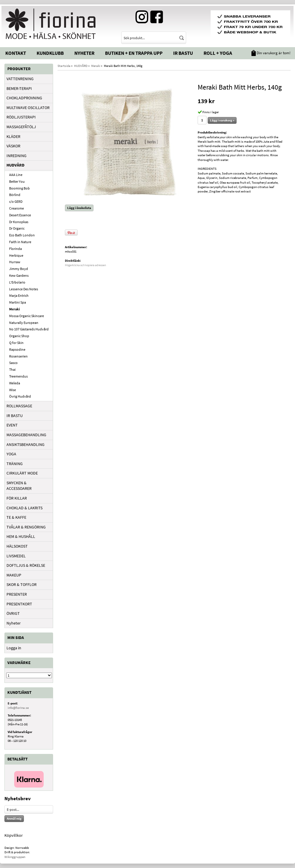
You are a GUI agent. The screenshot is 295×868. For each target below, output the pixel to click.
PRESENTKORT (19, 604)
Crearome (17, 208)
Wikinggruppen (15, 857)
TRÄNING (15, 464)
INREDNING (17, 156)
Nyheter (84, 53)
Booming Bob (19, 188)
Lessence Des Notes (24, 289)
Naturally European (24, 323)
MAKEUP (14, 575)
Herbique (16, 255)
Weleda (15, 383)
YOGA (11, 454)
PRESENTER (17, 594)
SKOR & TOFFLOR (22, 584)
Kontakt (16, 53)
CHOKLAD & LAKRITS (24, 508)
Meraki (14, 309)
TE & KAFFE (16, 517)
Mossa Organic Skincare (27, 316)
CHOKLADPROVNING (24, 98)
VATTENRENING (20, 79)
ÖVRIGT (13, 613)
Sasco (13, 363)
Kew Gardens (19, 275)
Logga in (14, 648)
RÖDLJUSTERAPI (21, 117)
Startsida (64, 66)
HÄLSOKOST (17, 546)
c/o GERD (16, 201)
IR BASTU (15, 416)
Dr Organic (17, 228)
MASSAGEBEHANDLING (26, 435)
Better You (17, 181)
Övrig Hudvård (20, 396)
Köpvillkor (14, 835)
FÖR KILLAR (17, 498)
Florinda (15, 249)
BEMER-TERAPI (19, 88)
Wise (13, 390)
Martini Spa (18, 302)
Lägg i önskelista (79, 208)
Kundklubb (50, 53)
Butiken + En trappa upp (134, 53)
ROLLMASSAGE (19, 406)
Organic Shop (19, 336)
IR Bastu (183, 53)
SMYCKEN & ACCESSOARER (19, 486)
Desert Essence (20, 215)
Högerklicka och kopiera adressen (85, 265)
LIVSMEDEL (16, 556)
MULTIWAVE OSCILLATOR (28, 108)
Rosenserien (18, 356)
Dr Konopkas (19, 222)
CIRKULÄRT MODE (22, 473)
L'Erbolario (17, 282)
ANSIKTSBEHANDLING (26, 444)
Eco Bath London (22, 235)
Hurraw (15, 262)
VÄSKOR (13, 146)
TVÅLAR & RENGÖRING (26, 527)
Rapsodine (17, 349)
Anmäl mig (14, 818)
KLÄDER (13, 136)
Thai (12, 369)
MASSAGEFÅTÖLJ (21, 127)
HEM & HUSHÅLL (21, 536)
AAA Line (16, 175)
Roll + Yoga (218, 53)
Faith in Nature (20, 242)
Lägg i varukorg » (222, 120)
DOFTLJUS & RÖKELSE (26, 565)
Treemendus (18, 376)
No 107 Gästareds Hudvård (29, 329)
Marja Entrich (19, 295)
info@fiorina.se (18, 708)
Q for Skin (16, 343)
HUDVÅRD (15, 165)
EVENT (12, 425)
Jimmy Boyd (19, 269)
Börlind (15, 195)
